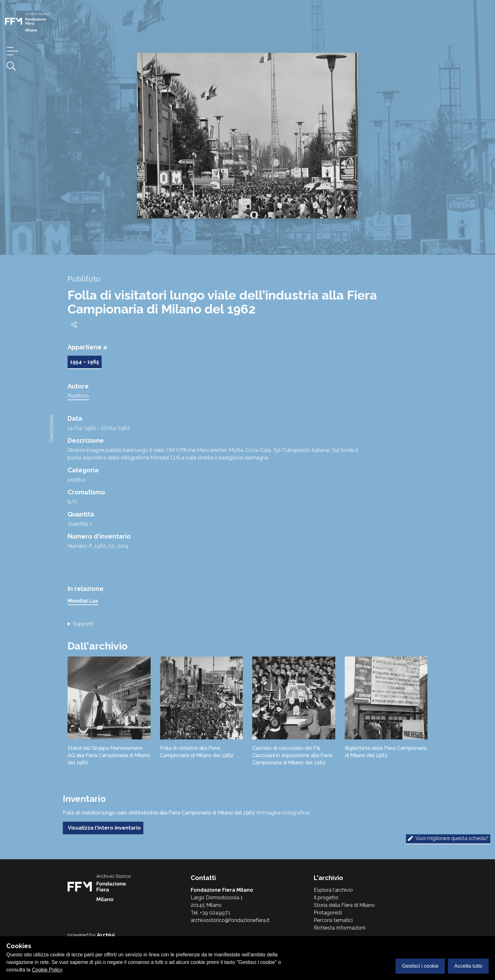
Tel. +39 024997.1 (211, 913)
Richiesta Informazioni (340, 928)
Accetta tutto (468, 966)
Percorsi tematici (333, 920)
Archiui (106, 935)
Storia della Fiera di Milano (344, 905)
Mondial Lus (83, 601)
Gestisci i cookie (420, 966)
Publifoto (78, 396)
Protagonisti (328, 913)
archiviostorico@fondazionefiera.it (230, 920)
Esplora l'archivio (333, 890)
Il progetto (326, 898)
